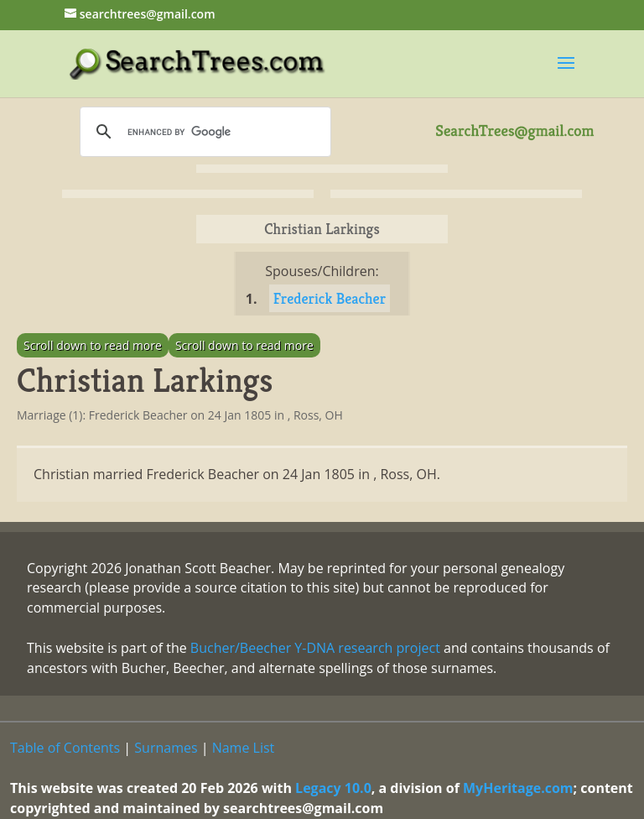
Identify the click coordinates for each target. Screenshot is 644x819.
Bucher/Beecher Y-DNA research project (315, 648)
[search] (203, 132)
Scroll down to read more (93, 345)
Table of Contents (65, 748)
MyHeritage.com (518, 788)
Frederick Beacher (330, 298)
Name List (244, 748)
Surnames (166, 748)
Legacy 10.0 (333, 788)
